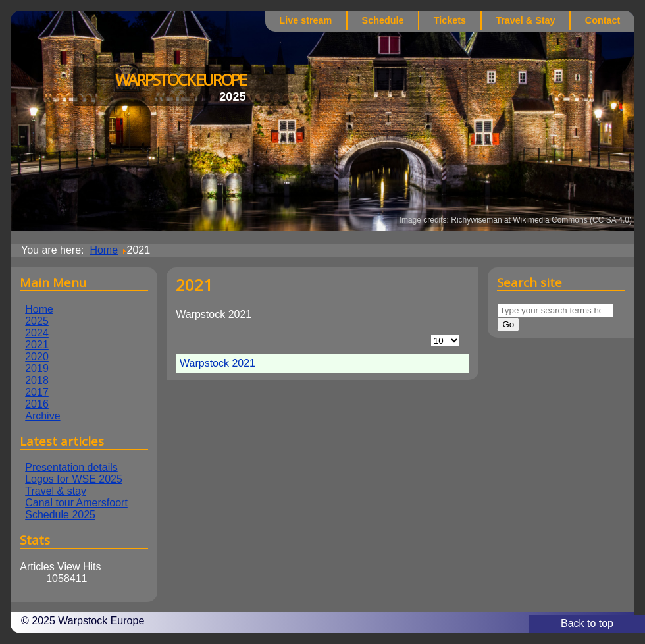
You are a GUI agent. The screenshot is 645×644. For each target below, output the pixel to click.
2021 (37, 345)
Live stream (305, 20)
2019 (37, 368)
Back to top (587, 623)
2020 (37, 357)
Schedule (383, 20)
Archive (42, 416)
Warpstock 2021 (218, 363)
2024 (37, 333)
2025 (37, 321)
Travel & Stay (525, 20)
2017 (37, 392)
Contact (603, 20)
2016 (37, 404)
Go (508, 324)
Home (39, 309)
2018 (37, 380)
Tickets (450, 20)
